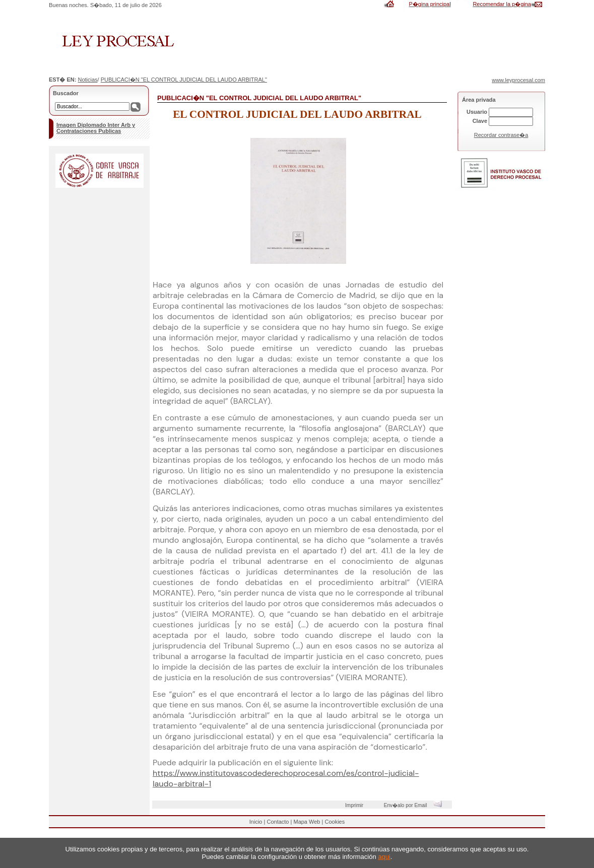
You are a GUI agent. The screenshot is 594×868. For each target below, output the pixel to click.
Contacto (278, 822)
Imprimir (356, 805)
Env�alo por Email (415, 805)
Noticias (87, 80)
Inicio (256, 822)
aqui (384, 857)
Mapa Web (307, 822)
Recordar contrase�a (501, 135)
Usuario (477, 112)
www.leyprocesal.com (518, 80)
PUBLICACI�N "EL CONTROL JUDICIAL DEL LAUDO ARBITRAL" (184, 80)
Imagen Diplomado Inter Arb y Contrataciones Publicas (96, 128)
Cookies (335, 822)
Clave (480, 121)
